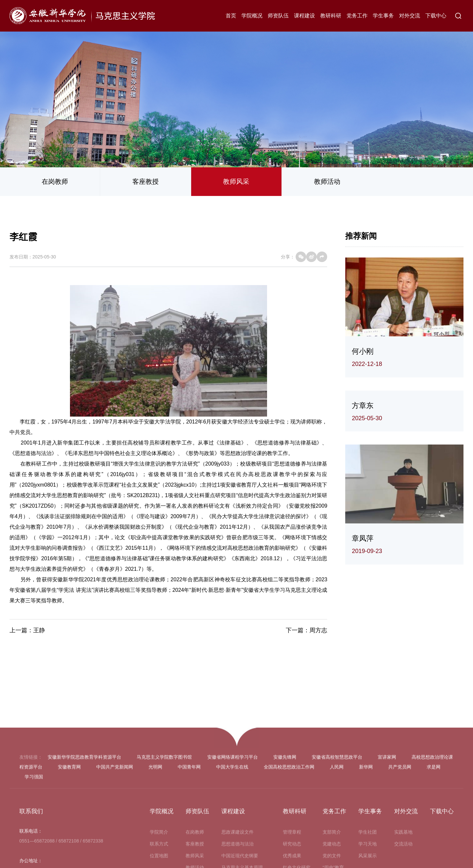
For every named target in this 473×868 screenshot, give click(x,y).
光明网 (155, 862)
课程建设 (304, 16)
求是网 (434, 862)
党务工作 (357, 16)
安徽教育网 (69, 862)
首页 (231, 16)
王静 (39, 630)
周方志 (318, 630)
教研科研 (331, 16)
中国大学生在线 (232, 862)
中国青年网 (189, 862)
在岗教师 (55, 181)
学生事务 (383, 16)
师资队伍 (278, 16)
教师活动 (327, 181)
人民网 (337, 862)
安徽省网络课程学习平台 (233, 852)
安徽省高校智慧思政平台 (337, 852)
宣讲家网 (387, 852)
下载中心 (436, 16)
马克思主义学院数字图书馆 (164, 852)
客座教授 (146, 181)
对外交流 (410, 16)
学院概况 (252, 16)
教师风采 (236, 181)
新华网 (366, 862)
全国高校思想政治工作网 (289, 862)
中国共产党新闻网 (115, 862)
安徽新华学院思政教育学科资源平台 (84, 852)
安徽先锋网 (285, 852)
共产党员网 (400, 862)
